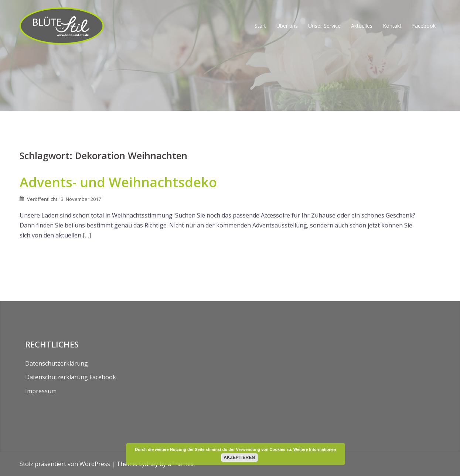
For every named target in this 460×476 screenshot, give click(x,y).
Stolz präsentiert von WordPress (65, 464)
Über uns (287, 26)
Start (260, 26)
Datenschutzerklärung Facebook (71, 377)
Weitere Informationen (315, 449)
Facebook (424, 26)
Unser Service (324, 26)
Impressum (41, 391)
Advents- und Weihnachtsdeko (118, 182)
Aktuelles (362, 26)
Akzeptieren (239, 458)
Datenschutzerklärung (57, 363)
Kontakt (392, 26)
